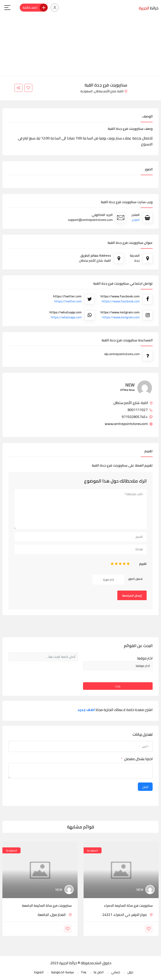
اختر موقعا (145, 658)
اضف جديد (86, 710)
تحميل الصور (135, 579)
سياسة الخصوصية (62, 972)
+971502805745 (137, 417)
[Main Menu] (7, 8)
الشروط (39, 972)
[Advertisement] (80, 45)
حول (130, 972)
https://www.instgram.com (121, 317)
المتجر (136, 220)
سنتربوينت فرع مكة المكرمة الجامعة (47, 906)
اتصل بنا (99, 972)
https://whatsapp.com (66, 317)
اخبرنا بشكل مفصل (138, 759)
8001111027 (140, 410)
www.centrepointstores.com (129, 424)
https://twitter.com (68, 301)
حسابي (116, 972)
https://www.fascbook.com (121, 301)
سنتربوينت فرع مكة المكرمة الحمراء (128, 906)
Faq (84, 972)
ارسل (145, 787)
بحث (118, 686)
